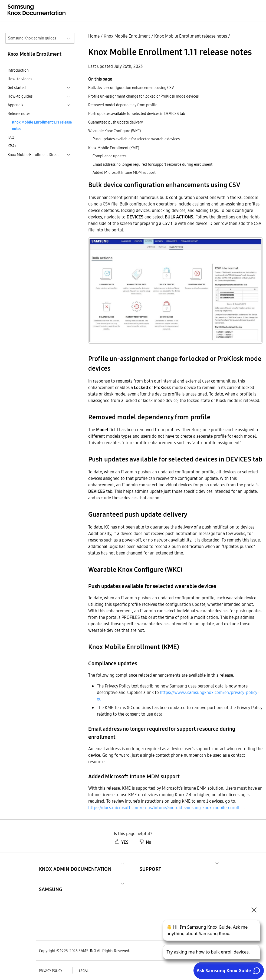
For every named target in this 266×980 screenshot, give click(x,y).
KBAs (12, 146)
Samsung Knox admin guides (32, 38)
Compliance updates (109, 156)
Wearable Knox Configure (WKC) (114, 131)
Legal (84, 971)
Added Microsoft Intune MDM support (124, 172)
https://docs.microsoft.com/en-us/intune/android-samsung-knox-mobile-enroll (164, 808)
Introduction (18, 70)
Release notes (19, 114)
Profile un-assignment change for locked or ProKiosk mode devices (143, 96)
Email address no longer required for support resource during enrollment (152, 164)
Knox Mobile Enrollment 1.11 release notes (42, 125)
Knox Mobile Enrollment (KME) (114, 148)
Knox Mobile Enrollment (127, 36)
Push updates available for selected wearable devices (136, 139)
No (145, 842)
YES (122, 842)
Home (94, 36)
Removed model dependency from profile (123, 105)
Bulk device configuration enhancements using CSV (131, 88)
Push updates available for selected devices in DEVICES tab (137, 114)
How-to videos (20, 79)
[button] (75, 863)
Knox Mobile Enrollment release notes (191, 36)
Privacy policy (51, 971)
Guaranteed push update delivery (116, 122)
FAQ (11, 137)
